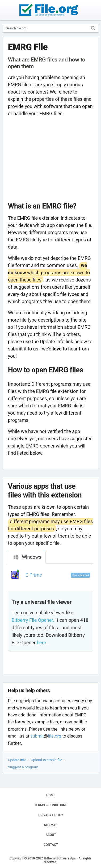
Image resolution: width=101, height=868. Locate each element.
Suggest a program (23, 767)
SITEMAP (51, 825)
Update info (17, 760)
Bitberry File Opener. (33, 620)
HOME (51, 795)
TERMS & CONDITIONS (51, 805)
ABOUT (51, 835)
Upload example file (47, 760)
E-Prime (34, 575)
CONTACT (51, 845)
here (41, 643)
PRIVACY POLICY (51, 815)
